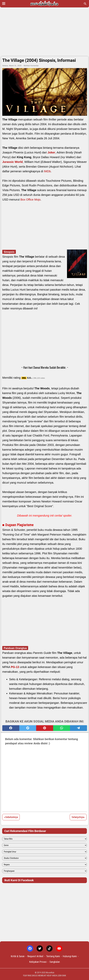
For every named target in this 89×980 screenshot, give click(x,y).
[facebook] (11, 728)
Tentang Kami (53, 956)
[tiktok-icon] (49, 948)
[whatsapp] (62, 728)
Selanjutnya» (78, 817)
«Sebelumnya (11, 817)
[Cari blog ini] (85, 4)
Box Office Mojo (30, 200)
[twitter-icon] (40, 948)
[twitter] (28, 728)
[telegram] (78, 728)
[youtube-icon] (59, 948)
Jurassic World (12, 162)
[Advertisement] (44, 32)
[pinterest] (45, 728)
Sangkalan (55, 962)
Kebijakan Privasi (38, 962)
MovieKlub (50, 973)
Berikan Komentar (31, 66)
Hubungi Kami (70, 956)
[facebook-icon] (30, 948)
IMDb (47, 171)
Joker (51, 152)
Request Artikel (35, 956)
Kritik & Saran (18, 956)
